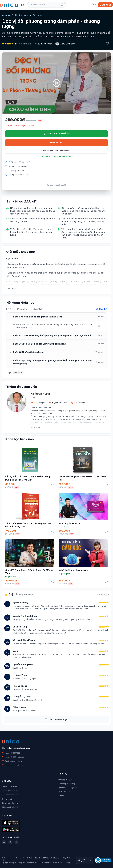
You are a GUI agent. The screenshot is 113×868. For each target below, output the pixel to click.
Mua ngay (56, 143)
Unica (6, 15)
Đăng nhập (105, 5)
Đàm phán (38, 15)
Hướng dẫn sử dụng (10, 791)
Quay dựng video (65, 792)
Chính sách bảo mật (10, 807)
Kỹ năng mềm (22, 15)
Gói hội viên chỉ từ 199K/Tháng (57, 151)
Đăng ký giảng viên (66, 779)
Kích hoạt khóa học (10, 795)
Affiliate (62, 796)
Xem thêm (11, 289)
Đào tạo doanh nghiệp (68, 788)
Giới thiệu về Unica (10, 787)
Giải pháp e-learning (67, 784)
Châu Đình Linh (68, 44)
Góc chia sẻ (7, 799)
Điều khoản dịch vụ (10, 803)
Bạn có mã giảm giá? (57, 185)
